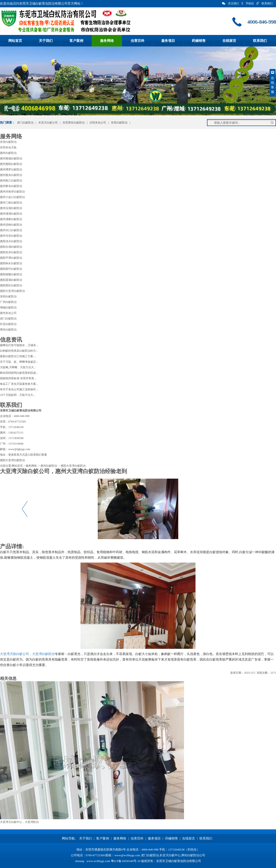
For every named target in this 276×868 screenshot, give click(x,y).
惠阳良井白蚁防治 (11, 252)
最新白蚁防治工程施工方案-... (18, 356)
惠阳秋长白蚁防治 (11, 263)
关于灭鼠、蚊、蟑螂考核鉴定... (19, 362)
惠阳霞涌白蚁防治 (11, 280)
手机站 (248, 3)
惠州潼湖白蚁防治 (11, 214)
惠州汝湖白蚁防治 (11, 208)
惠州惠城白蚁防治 (11, 158)
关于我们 (46, 41)
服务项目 (168, 41)
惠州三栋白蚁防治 (11, 203)
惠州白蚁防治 (8, 153)
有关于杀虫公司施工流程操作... (19, 389)
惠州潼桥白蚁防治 (11, 219)
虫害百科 (138, 41)
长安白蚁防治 (8, 324)
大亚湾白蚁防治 (43, 654)
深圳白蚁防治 (8, 296)
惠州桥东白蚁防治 (11, 186)
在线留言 (229, 41)
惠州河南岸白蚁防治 (12, 192)
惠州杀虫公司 (8, 313)
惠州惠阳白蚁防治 (11, 164)
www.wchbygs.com (98, 861)
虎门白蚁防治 (25, 123)
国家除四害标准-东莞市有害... (18, 378)
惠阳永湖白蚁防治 (11, 247)
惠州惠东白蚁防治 (11, 175)
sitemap (80, 861)
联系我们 (265, 3)
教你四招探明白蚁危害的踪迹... (19, 373)
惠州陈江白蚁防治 (11, 181)
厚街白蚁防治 (8, 330)
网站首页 (15, 41)
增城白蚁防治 (8, 308)
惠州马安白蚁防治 (11, 236)
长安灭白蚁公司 (48, 123)
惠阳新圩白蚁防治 (11, 269)
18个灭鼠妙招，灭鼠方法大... (18, 395)
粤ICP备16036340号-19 (126, 861)
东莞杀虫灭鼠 (8, 147)
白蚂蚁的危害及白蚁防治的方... (19, 351)
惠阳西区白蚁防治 (11, 285)
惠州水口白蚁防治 (11, 230)
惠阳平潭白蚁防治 (11, 258)
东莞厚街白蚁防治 (74, 123)
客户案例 (76, 41)
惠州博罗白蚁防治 (11, 170)
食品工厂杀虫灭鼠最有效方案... (19, 384)
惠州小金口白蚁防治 (12, 197)
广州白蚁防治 (8, 302)
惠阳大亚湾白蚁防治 (12, 291)
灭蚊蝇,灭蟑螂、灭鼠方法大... (18, 367)
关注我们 (230, 3)
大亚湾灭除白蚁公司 (14, 654)
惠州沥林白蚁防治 (11, 225)
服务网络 (107, 41)
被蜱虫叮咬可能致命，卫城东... (19, 345)
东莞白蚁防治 (119, 123)
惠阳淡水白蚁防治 (11, 241)
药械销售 (199, 41)
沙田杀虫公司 (98, 123)
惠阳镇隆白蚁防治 (11, 274)
